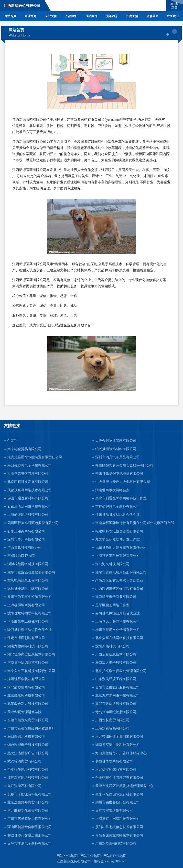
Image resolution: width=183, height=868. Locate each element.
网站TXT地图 (91, 856)
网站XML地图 (67, 856)
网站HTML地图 (115, 856)
